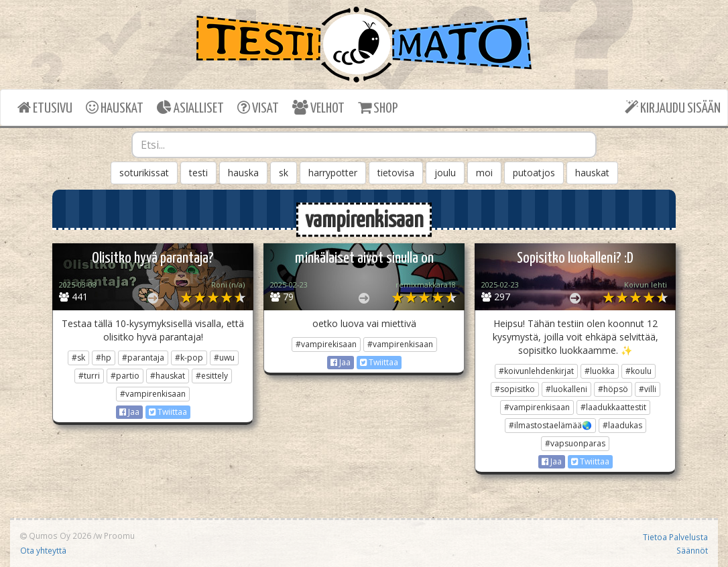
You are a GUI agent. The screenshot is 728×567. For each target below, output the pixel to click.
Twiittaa (168, 412)
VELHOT (318, 108)
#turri (89, 376)
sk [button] (284, 173)
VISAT (258, 108)
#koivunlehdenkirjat (536, 371)
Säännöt (692, 550)
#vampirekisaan (326, 344)
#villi (648, 389)
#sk (78, 358)
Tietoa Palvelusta (675, 537)
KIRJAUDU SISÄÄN (673, 108)
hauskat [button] (592, 173)
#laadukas (622, 425)
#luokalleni (566, 389)
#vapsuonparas (575, 443)
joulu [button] (445, 173)
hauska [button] (243, 173)
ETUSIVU (45, 108)
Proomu (119, 535)
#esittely (212, 376)
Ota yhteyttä (43, 550)
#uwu (224, 358)
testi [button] (198, 173)
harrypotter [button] (333, 173)
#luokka (600, 371)
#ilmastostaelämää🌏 (550, 425)
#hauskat (168, 376)
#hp (104, 358)
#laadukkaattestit (613, 407)
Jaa (129, 412)
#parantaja (143, 358)
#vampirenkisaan (153, 394)
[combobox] (364, 145)
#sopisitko (515, 389)
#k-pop (189, 358)
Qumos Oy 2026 (56, 535)
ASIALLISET (190, 108)
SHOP (378, 108)
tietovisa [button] (396, 173)
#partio (125, 376)
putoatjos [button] (534, 173)
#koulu (639, 371)
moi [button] (484, 173)
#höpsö (613, 389)
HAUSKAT (115, 108)
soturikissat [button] (144, 173)
